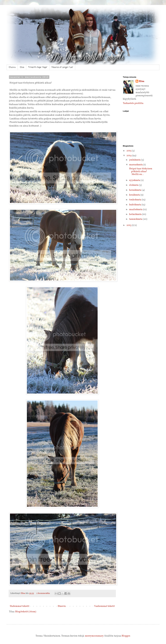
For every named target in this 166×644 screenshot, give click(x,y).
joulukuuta (135, 160)
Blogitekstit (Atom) (26, 612)
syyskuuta (135, 180)
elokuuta (134, 185)
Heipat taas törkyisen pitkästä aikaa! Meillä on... (140, 172)
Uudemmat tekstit (20, 606)
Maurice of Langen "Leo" (62, 67)
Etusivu (12, 67)
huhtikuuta (135, 205)
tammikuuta (136, 219)
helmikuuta (136, 214)
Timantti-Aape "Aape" (38, 67)
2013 (129, 225)
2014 (129, 156)
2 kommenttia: (44, 593)
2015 (129, 151)
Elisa (22, 67)
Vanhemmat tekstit (104, 606)
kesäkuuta (135, 195)
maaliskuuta (136, 210)
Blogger (126, 636)
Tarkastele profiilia (133, 103)
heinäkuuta (135, 190)
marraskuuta (136, 165)
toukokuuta (135, 200)
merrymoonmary (94, 636)
